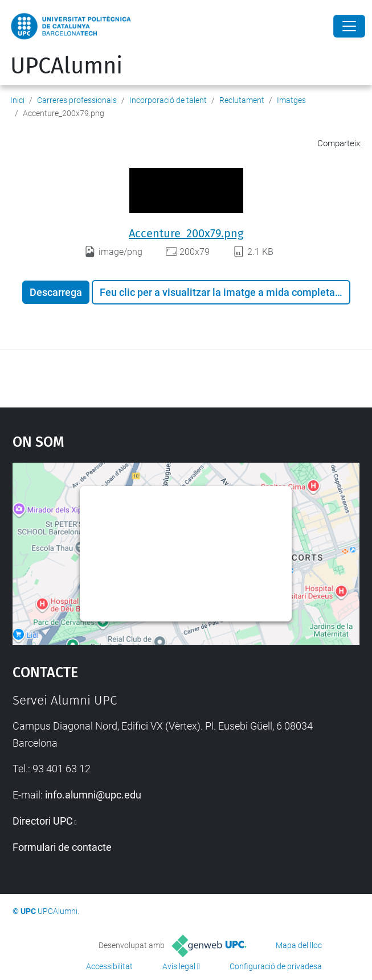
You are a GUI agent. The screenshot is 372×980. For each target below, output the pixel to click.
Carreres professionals (77, 100)
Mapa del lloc (299, 945)
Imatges (291, 100)
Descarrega (56, 292)
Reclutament (242, 100)
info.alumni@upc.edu (93, 795)
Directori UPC (43, 821)
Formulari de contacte (62, 847)
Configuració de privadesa (276, 966)
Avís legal (179, 966)
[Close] (349, 26)
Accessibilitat (109, 966)
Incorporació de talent (168, 100)
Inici (17, 100)
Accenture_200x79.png (186, 233)
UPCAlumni (66, 66)
